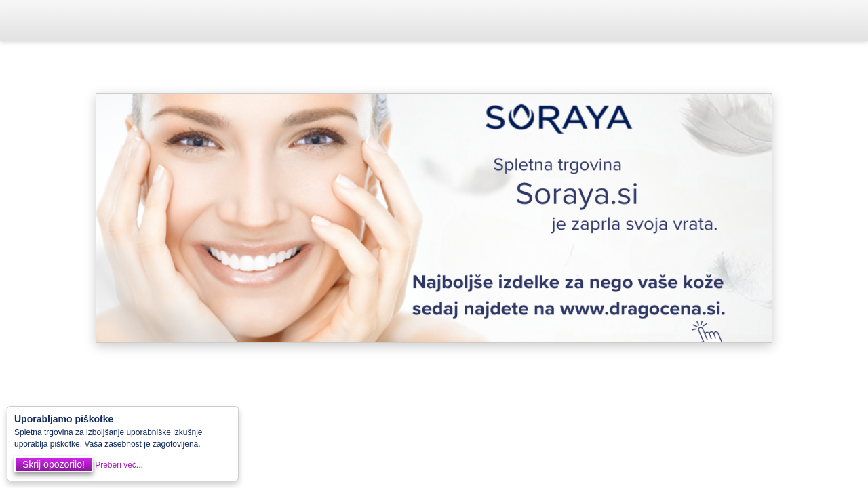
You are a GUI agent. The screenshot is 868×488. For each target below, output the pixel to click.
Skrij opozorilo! (54, 464)
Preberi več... (119, 465)
